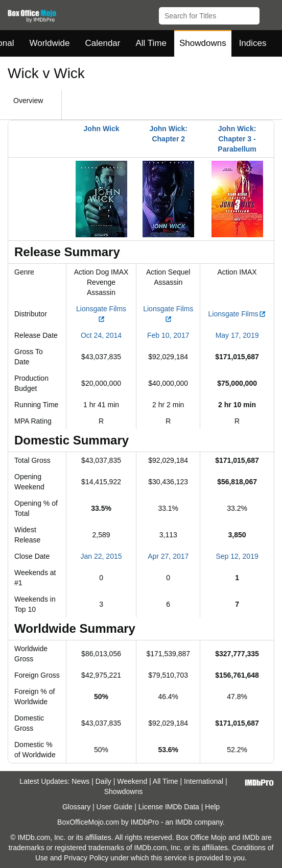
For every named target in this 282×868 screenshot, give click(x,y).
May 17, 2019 (237, 335)
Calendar (103, 43)
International (204, 781)
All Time (151, 43)
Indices (253, 43)
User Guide (115, 807)
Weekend (132, 781)
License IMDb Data (169, 807)
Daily (103, 781)
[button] (269, 14)
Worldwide (49, 43)
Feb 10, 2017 (168, 335)
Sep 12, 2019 (237, 556)
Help (212, 807)
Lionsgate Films (237, 314)
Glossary (76, 807)
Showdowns (203, 43)
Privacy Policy (86, 858)
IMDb (184, 822)
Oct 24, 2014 (101, 335)
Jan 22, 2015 (101, 556)
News (80, 781)
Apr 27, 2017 (168, 556)
